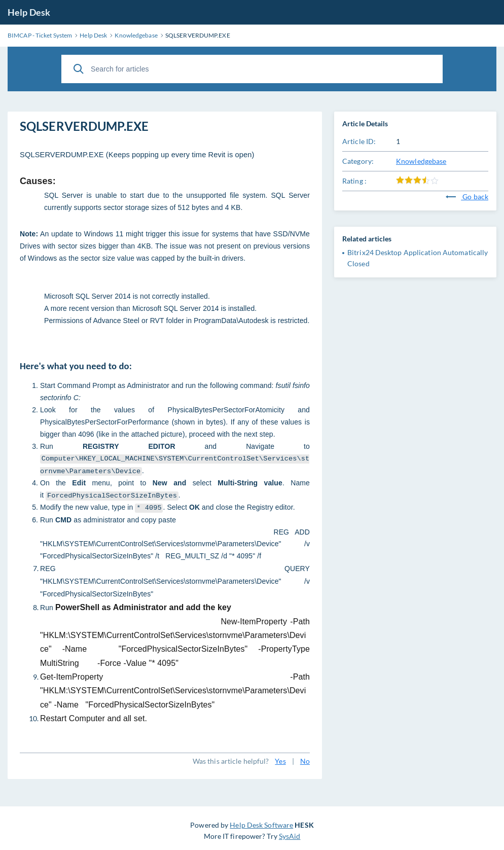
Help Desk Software (261, 825)
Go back (467, 197)
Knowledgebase (421, 161)
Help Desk (29, 12)
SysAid (290, 836)
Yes (280, 761)
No (305, 761)
